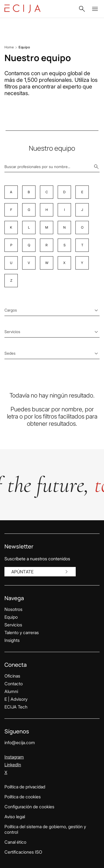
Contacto (14, 684)
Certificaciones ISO (23, 852)
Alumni (11, 691)
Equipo (11, 617)
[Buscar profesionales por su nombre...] (52, 167)
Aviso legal (15, 817)
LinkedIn (13, 765)
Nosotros (13, 609)
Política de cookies (23, 797)
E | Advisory (16, 699)
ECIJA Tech (16, 707)
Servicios (13, 625)
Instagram (14, 757)
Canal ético (15, 842)
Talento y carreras (22, 632)
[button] (82, 9)
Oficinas (12, 676)
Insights (12, 640)
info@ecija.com (20, 742)
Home (9, 47)
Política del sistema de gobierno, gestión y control (45, 829)
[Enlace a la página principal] (22, 9)
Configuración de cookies (29, 807)
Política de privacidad (25, 787)
